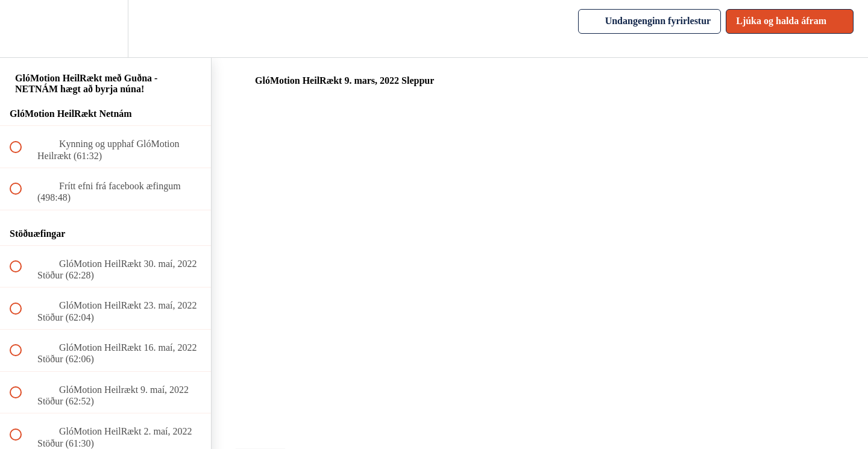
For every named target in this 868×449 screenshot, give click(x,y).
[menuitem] (105, 29)
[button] (22, 29)
